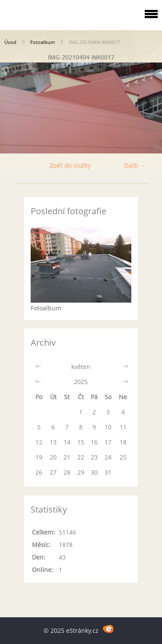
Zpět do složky (70, 165)
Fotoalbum (43, 42)
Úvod (10, 42)
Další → (135, 165)
